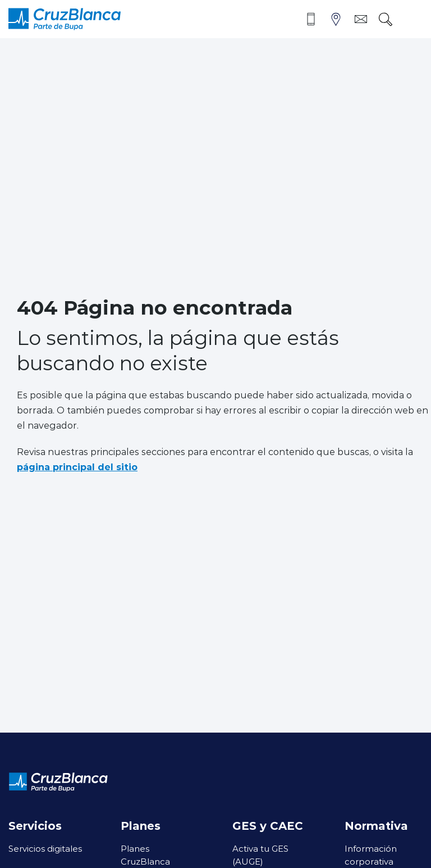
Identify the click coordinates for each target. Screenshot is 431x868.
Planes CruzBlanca (145, 855)
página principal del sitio (77, 467)
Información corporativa (371, 855)
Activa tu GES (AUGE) (260, 855)
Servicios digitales (45, 848)
